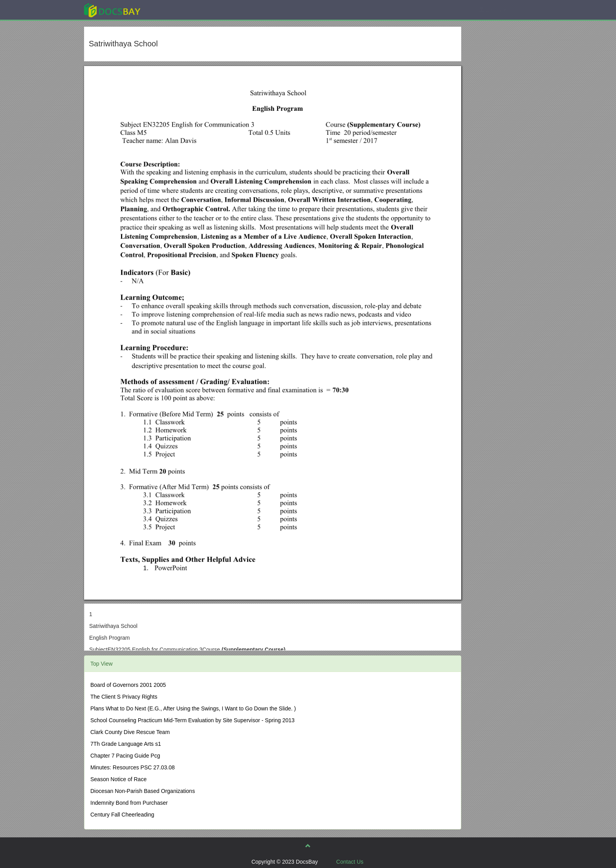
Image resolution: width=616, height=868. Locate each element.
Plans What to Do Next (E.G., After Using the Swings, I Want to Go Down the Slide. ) (193, 708)
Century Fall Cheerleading (122, 815)
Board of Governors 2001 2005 (128, 685)
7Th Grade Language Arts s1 (126, 744)
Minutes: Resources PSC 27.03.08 (133, 767)
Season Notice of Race (118, 779)
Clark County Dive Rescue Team (130, 732)
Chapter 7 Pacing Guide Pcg (125, 756)
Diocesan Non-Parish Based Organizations (143, 791)
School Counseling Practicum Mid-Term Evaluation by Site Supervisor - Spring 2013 (192, 720)
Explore (171, 10)
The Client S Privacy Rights (124, 697)
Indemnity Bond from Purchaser (129, 803)
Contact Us (350, 862)
